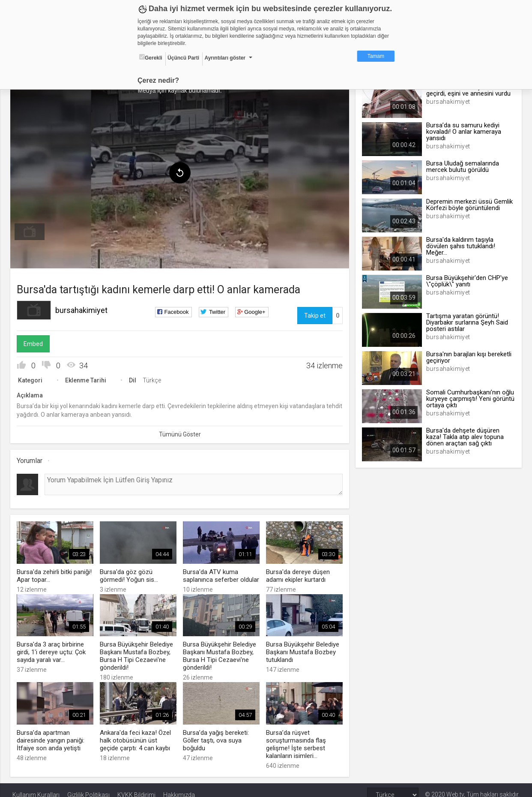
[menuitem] (32, 231)
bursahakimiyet (84, 309)
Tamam (376, 56)
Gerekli (151, 57)
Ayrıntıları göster (225, 58)
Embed (35, 343)
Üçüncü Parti (183, 58)
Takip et (314, 314)
